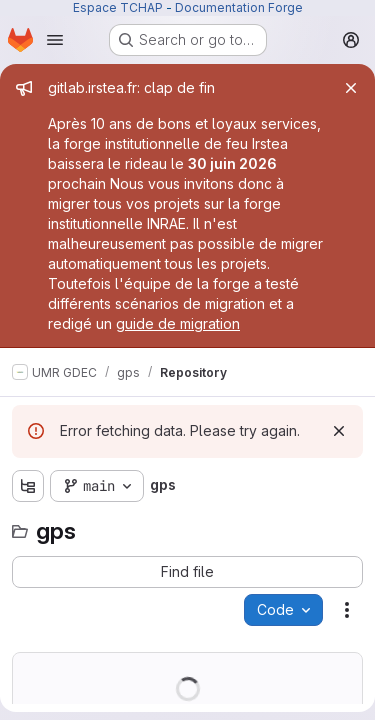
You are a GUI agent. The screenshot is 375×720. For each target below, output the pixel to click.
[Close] (351, 88)
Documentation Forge (239, 7)
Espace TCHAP (118, 7)
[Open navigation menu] (55, 40)
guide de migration (178, 323)
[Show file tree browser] (28, 486)
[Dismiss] (339, 431)
